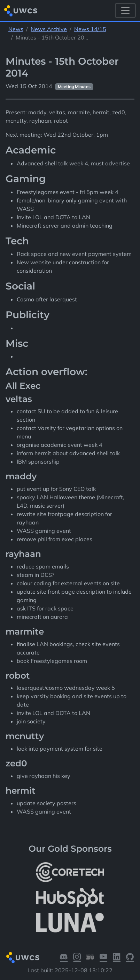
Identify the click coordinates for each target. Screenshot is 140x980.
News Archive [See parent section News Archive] (49, 29)
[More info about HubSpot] (70, 897)
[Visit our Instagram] (77, 958)
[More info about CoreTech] (70, 872)
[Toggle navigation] (125, 10)
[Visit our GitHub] (130, 958)
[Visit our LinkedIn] (117, 958)
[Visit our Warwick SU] (90, 958)
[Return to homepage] (21, 11)
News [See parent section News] (16, 29)
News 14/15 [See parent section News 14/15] (90, 29)
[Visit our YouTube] (103, 958)
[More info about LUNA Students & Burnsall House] (70, 923)
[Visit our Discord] (64, 958)
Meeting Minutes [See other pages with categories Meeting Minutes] (74, 87)
